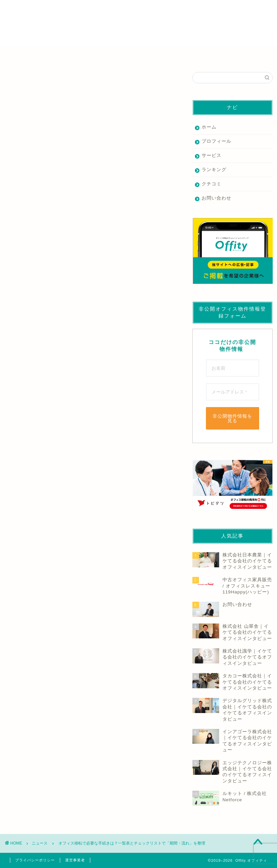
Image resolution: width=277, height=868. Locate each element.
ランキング (214, 170)
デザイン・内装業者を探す (171, 55)
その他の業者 (237, 55)
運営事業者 (75, 860)
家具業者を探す (105, 55)
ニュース (14, 82)
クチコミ (212, 184)
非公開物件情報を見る (232, 418)
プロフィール (217, 141)
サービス (212, 155)
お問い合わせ (217, 198)
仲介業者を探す (40, 55)
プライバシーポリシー (35, 860)
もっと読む (17, 317)
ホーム (209, 127)
